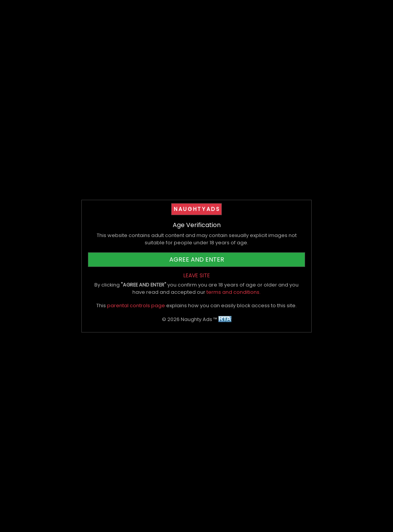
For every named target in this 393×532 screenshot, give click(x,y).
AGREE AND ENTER (197, 259)
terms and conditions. (234, 292)
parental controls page (136, 306)
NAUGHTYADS (197, 209)
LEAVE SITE (197, 275)
